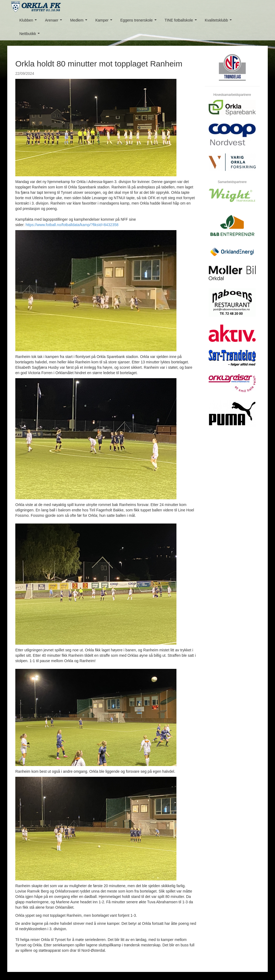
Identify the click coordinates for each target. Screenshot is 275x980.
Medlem (80, 22)
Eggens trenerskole (139, 22)
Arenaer (54, 22)
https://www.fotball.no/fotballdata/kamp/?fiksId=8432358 (72, 225)
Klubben (29, 22)
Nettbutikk (31, 35)
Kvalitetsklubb (219, 22)
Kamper (105, 22)
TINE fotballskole (182, 22)
